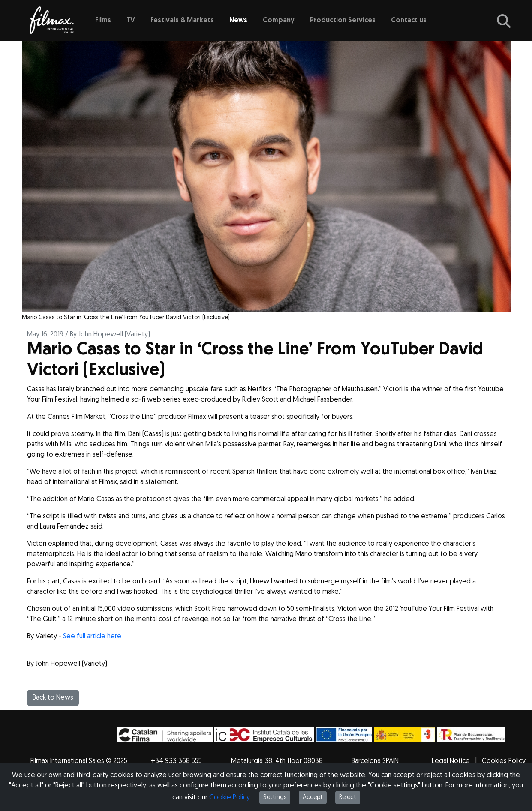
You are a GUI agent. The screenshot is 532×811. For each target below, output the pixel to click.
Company (279, 21)
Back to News (53, 698)
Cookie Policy (229, 798)
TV (131, 21)
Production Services (343, 21)
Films (103, 21)
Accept (313, 797)
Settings (275, 797)
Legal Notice (451, 761)
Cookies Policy (504, 761)
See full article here (92, 637)
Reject (348, 797)
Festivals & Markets (182, 21)
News (238, 21)
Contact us (409, 21)
